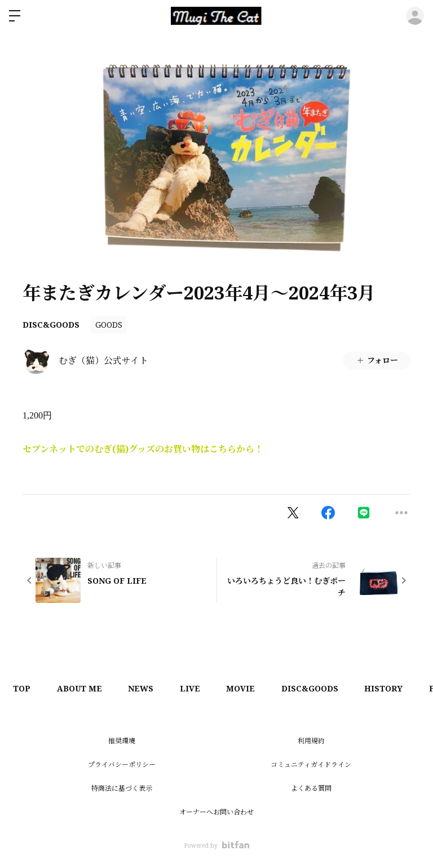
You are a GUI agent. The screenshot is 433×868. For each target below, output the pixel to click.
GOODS (109, 325)
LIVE (197, 688)
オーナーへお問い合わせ (216, 812)
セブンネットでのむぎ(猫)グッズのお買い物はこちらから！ (143, 449)
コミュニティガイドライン (311, 765)
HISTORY (396, 688)
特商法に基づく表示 (122, 788)
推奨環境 (122, 741)
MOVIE (249, 688)
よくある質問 (311, 788)
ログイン (415, 16)
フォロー (377, 360)
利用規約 (311, 741)
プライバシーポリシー (122, 765)
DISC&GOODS (51, 325)
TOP (23, 688)
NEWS (146, 688)
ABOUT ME (82, 688)
